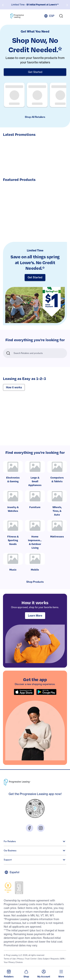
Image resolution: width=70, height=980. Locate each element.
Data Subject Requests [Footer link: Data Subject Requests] (48, 959)
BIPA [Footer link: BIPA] (62, 959)
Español (12, 872)
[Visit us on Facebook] (29, 828)
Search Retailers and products (28, 353)
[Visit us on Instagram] (41, 828)
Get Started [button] (35, 72)
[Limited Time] (35, 284)
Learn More (35, 616)
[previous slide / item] (3, 5)
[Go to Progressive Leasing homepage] (18, 781)
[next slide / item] (67, 5)
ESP (49, 16)
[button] (9, 973)
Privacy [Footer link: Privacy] (20, 959)
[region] (35, 631)
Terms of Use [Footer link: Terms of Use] (10, 959)
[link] (13, 474)
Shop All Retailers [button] (35, 117)
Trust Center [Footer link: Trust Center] (31, 959)
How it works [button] (14, 387)
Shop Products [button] (35, 582)
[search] (61, 16)
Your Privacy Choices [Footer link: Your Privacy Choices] (13, 962)
